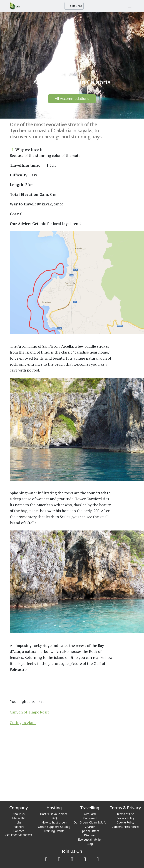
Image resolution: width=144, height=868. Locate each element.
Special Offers (90, 831)
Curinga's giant (23, 723)
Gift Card (74, 6)
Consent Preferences (126, 827)
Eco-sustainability (90, 840)
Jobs (19, 822)
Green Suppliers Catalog (54, 827)
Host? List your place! (54, 814)
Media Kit (19, 818)
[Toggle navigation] (130, 6)
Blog (90, 844)
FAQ (54, 818)
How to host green (54, 822)
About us (18, 814)
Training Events (54, 831)
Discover (90, 835)
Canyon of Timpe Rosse (30, 712)
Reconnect (90, 818)
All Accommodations (72, 99)
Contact (19, 831)
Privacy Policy (126, 818)
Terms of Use (125, 814)
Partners (19, 827)
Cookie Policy (126, 822)
